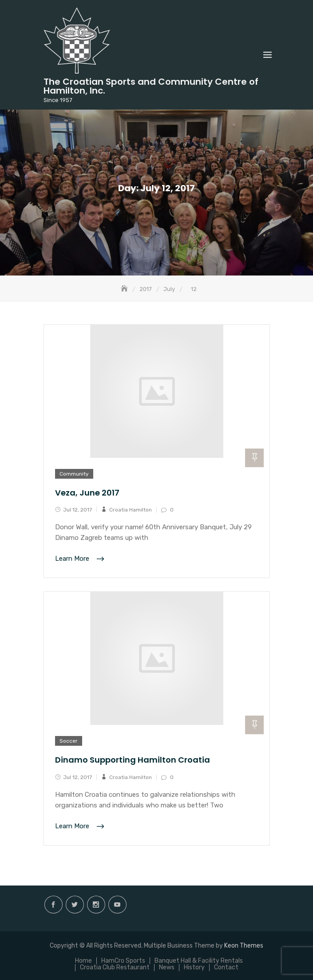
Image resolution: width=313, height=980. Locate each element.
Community (74, 474)
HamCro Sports (123, 961)
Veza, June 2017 (87, 493)
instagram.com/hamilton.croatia (96, 905)
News (167, 967)
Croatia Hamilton (131, 510)
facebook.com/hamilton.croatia (53, 905)
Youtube (117, 905)
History (194, 967)
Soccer (69, 741)
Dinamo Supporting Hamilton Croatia (133, 760)
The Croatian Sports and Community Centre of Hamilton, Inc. (151, 86)
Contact (226, 967)
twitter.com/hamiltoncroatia (75, 905)
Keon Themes (244, 946)
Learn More (73, 559)
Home (83, 961)
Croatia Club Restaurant (115, 967)
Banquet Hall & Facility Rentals (199, 961)
